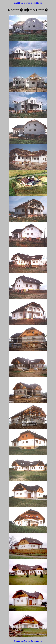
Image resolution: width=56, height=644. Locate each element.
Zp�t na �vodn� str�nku (28, 3)
